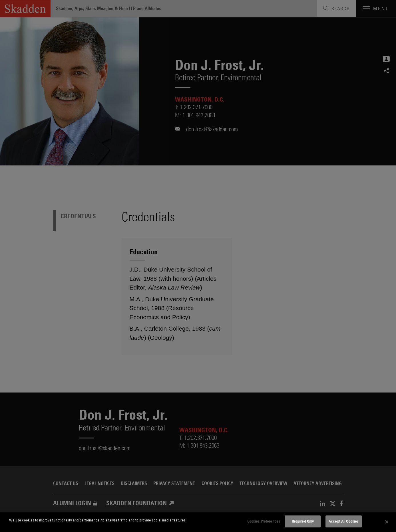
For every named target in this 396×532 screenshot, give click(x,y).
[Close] (387, 522)
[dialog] (198, 522)
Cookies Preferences (264, 521)
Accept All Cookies (344, 521)
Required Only (303, 521)
